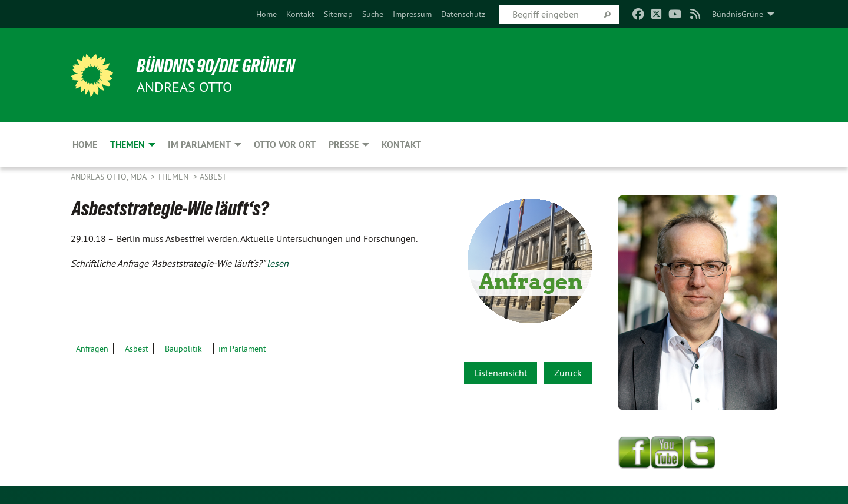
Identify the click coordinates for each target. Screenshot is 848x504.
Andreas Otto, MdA (110, 177)
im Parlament (242, 349)
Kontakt (300, 14)
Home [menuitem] (85, 145)
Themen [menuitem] (127, 145)
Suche (373, 14)
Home (266, 14)
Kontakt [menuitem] (401, 145)
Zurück (568, 373)
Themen (174, 177)
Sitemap (338, 14)
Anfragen (92, 349)
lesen (278, 263)
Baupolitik (183, 349)
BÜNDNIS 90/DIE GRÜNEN (216, 66)
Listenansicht (501, 373)
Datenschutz (463, 14)
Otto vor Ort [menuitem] (285, 145)
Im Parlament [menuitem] (199, 145)
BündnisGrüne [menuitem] (738, 14)
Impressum (412, 14)
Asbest (213, 177)
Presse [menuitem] (344, 145)
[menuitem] (266, 14)
